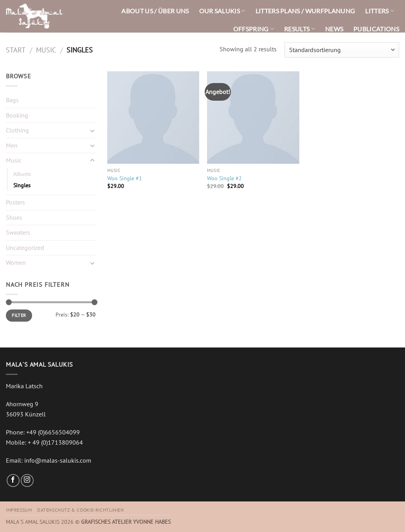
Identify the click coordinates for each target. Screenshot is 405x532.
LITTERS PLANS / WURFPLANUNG (305, 11)
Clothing (17, 130)
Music (46, 50)
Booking (17, 115)
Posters (15, 202)
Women (16, 262)
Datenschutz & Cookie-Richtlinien (81, 510)
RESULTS (300, 29)
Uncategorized (25, 248)
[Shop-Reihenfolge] (342, 50)
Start (16, 50)
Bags (12, 100)
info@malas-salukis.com (58, 460)
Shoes (14, 217)
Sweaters (18, 232)
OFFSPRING (254, 29)
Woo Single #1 (125, 178)
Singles (22, 185)
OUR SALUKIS (222, 11)
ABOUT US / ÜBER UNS (155, 11)
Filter (19, 315)
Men (12, 145)
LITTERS (380, 11)
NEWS (334, 29)
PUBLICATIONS (376, 29)
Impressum (19, 510)
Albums (22, 174)
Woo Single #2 (224, 178)
